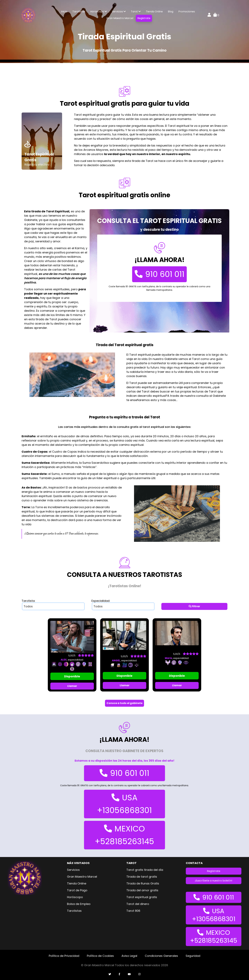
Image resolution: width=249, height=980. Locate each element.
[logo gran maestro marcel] (28, 15)
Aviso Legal (129, 956)
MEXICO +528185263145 (124, 835)
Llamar (72, 686)
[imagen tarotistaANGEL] (124, 635)
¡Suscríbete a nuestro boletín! (214, 881)
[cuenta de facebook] (119, 974)
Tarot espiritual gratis (142, 897)
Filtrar (194, 606)
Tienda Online (154, 12)
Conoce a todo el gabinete (124, 703)
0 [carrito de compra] (216, 15)
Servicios (119, 12)
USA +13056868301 (124, 804)
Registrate (144, 18)
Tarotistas (79, 12)
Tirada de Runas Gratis (143, 883)
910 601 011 (160, 274)
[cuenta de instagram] (139, 974)
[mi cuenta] (209, 15)
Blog (171, 12)
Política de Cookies (100, 956)
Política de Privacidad (64, 956)
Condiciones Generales (161, 956)
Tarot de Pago (77, 890)
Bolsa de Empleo (79, 904)
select (86, 606)
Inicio (64, 12)
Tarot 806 (133, 911)
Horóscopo (75, 897)
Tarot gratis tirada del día (145, 870)
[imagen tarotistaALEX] (72, 636)
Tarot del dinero (138, 904)
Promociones (187, 12)
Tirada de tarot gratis (142, 877)
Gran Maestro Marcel (120, 18)
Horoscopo (99, 12)
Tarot (136, 12)
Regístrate (214, 871)
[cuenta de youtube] (129, 974)
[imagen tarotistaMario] (177, 633)
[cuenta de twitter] (110, 974)
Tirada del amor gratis (142, 890)
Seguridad (193, 956)
